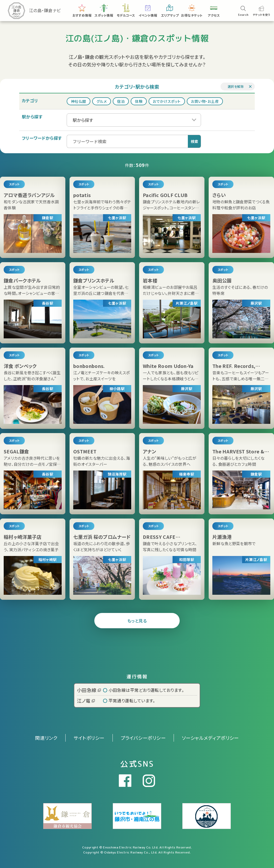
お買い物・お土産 (205, 101)
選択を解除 (236, 86)
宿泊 (121, 101)
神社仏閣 (79, 101)
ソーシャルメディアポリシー (210, 738)
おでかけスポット (167, 101)
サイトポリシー (89, 738)
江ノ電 (86, 701)
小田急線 (89, 690)
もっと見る (137, 621)
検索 (194, 141)
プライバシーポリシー (143, 738)
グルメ (102, 101)
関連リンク (46, 738)
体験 (139, 101)
